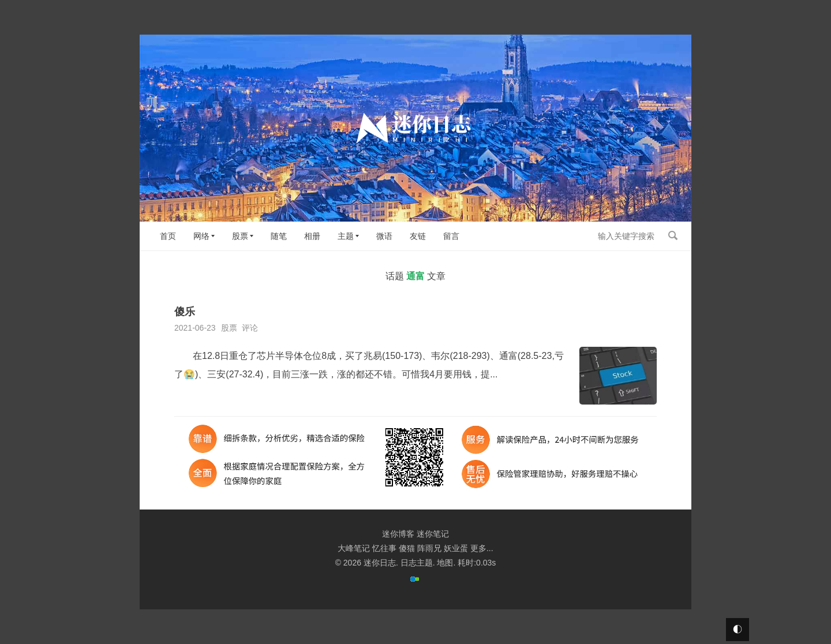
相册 (312, 236)
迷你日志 (380, 563)
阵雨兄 (429, 548)
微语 (384, 236)
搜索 (673, 235)
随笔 (279, 236)
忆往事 (384, 548)
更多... (482, 548)
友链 (418, 236)
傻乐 (185, 312)
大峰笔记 (354, 548)
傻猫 (407, 548)
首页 (168, 236)
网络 (201, 236)
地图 (445, 563)
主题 (346, 236)
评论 (250, 328)
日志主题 (417, 563)
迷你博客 (398, 534)
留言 (451, 236)
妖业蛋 (456, 548)
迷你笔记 (433, 534)
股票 (240, 236)
